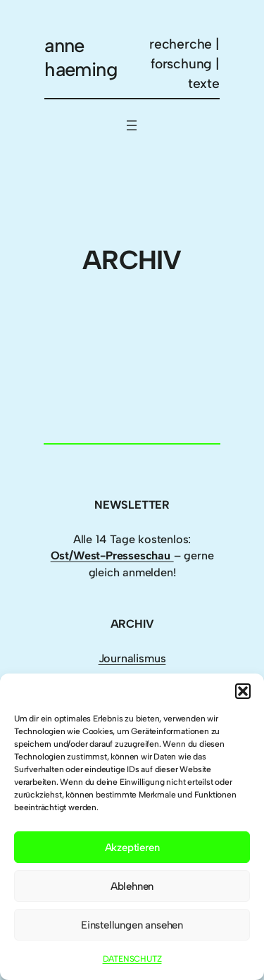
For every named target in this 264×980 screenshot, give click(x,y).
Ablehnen (132, 886)
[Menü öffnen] (132, 125)
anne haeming (81, 57)
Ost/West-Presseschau (112, 556)
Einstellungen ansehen (132, 925)
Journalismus (132, 658)
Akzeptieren (132, 848)
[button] (243, 691)
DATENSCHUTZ (132, 959)
